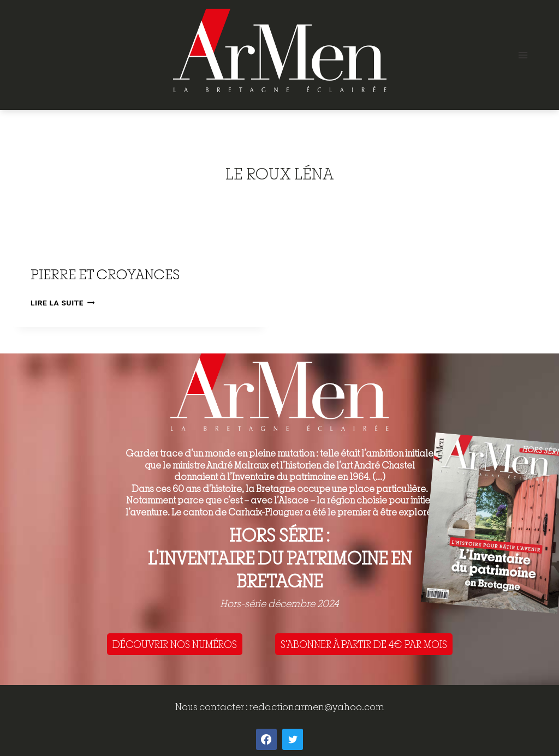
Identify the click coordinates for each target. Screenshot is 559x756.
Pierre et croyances (105, 274)
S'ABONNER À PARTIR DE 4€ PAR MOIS (364, 644)
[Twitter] (293, 739)
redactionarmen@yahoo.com (317, 707)
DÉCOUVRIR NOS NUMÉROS (175, 644)
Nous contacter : (212, 707)
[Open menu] (523, 55)
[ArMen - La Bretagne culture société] (280, 50)
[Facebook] (266, 739)
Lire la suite (63, 303)
